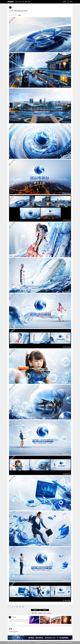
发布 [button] (65, 2)
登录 (71, 2)
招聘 (26, 2)
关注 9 (45, 610)
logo (11, 2)
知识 (23, 2)
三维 (12, 607)
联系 (14, 643)
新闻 (20, 607)
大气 (14, 607)
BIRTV (23, 643)
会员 (20, 2)
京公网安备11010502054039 (66, 643)
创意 (16, 2)
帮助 (9, 643)
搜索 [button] (68, 2)
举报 (17, 643)
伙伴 (20, 643)
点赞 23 (35, 610)
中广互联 (28, 643)
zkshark (13, 7)
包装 (10, 13)
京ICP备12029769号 (55, 643)
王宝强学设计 (15, 629)
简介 (11, 643)
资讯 (29, 2)
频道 (17, 607)
